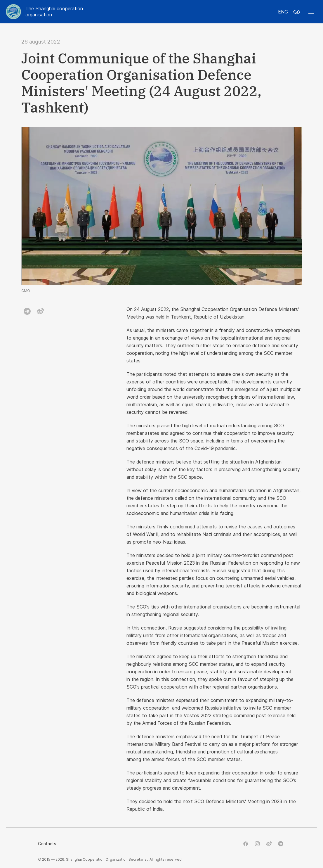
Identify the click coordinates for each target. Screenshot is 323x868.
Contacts (47, 844)
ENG (283, 12)
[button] (311, 12)
